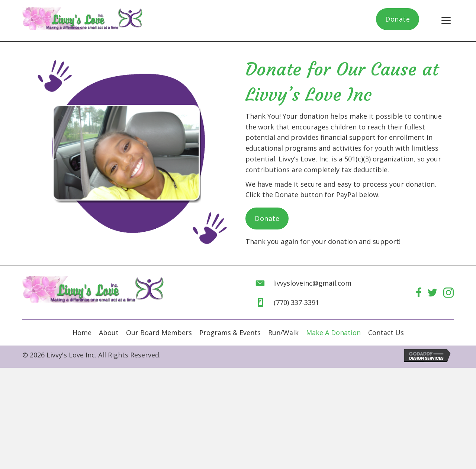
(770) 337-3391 (296, 302)
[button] (398, 19)
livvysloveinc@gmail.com (312, 283)
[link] (82, 333)
